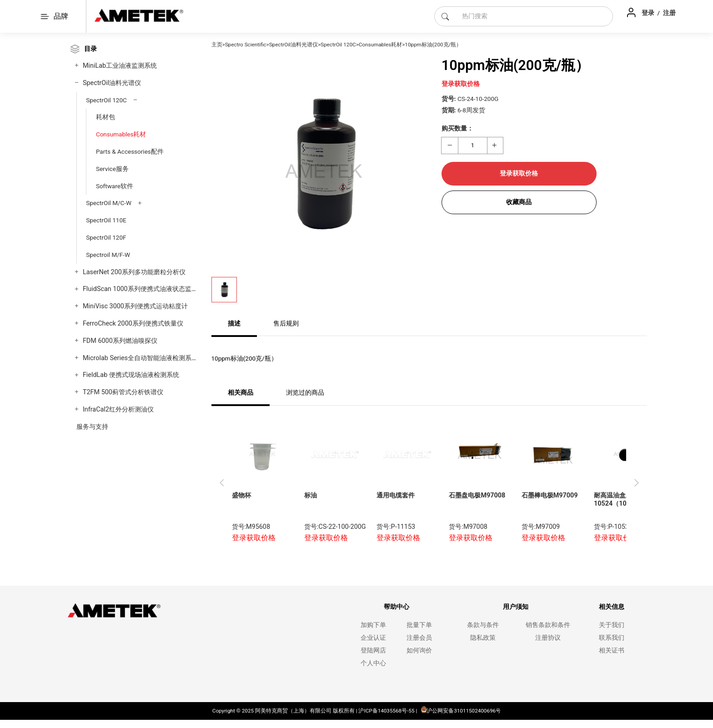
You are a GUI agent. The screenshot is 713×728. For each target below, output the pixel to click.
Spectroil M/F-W (108, 255)
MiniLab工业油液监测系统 (120, 66)
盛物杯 (241, 495)
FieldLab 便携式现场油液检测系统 (131, 375)
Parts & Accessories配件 (130, 151)
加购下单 (373, 625)
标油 (311, 495)
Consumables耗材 (121, 134)
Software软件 (115, 186)
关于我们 (612, 625)
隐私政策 (483, 638)
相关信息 (612, 607)
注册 (669, 13)
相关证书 (612, 650)
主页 (217, 45)
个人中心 (373, 663)
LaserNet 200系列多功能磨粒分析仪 (134, 272)
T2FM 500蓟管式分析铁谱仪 (123, 392)
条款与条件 (483, 625)
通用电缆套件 (396, 495)
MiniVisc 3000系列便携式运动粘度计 (135, 306)
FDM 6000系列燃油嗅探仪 (120, 341)
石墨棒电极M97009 (550, 495)
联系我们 (612, 638)
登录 (649, 13)
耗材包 (105, 117)
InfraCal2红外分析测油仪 (118, 409)
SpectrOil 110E (106, 220)
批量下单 (419, 625)
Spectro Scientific (246, 45)
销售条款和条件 (548, 625)
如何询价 (419, 650)
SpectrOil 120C (106, 100)
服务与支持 (92, 427)
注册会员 (419, 638)
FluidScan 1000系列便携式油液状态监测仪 (143, 289)
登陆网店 (373, 650)
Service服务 (112, 169)
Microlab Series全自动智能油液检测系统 (140, 358)
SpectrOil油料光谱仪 (112, 83)
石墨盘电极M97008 (477, 495)
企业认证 (373, 638)
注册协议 (548, 638)
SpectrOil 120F (106, 237)
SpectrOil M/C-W (109, 203)
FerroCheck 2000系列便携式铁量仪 (133, 324)
